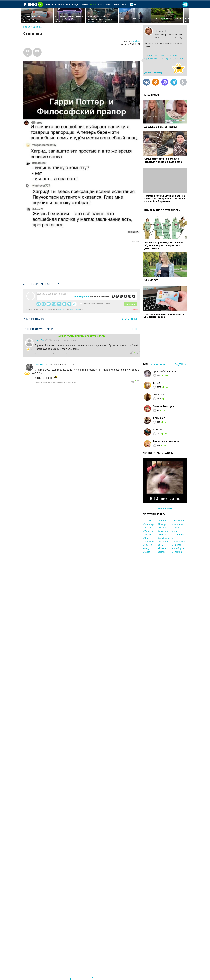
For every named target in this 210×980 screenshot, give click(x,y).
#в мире (162, 521)
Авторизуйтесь (81, 296)
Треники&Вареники (165, 371)
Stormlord (160, 31)
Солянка (37, 27)
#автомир (148, 524)
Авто (101, 4)
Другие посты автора (154, 73)
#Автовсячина (150, 531)
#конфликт (178, 534)
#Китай (147, 534)
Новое (49, 4)
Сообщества (63, 4)
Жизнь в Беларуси (163, 406)
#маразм (162, 552)
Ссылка (47, 354)
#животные (178, 524)
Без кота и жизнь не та (166, 441)
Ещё (124, 4)
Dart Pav (40, 340)
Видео (76, 4)
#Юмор (162, 524)
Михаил (39, 364)
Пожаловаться (58, 354)
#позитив (163, 531)
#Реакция (177, 552)
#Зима (147, 552)
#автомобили (179, 521)
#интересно (179, 541)
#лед (146, 548)
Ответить (38, 354)
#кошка (162, 534)
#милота (177, 545)
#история (163, 541)
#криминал (149, 541)
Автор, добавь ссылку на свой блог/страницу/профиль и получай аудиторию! (164, 57)
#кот (175, 531)
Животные (159, 394)
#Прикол (162, 527)
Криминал (159, 418)
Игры (93, 4)
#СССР (161, 545)
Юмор (157, 383)
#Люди (176, 527)
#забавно (148, 527)
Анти (85, 4)
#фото (147, 538)
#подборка (178, 548)
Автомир (158, 430)
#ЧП (174, 538)
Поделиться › (71, 354)
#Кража (162, 548)
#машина (148, 521)
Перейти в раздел (165, 508)
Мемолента (113, 4)
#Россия (148, 545)
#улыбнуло (164, 538)
